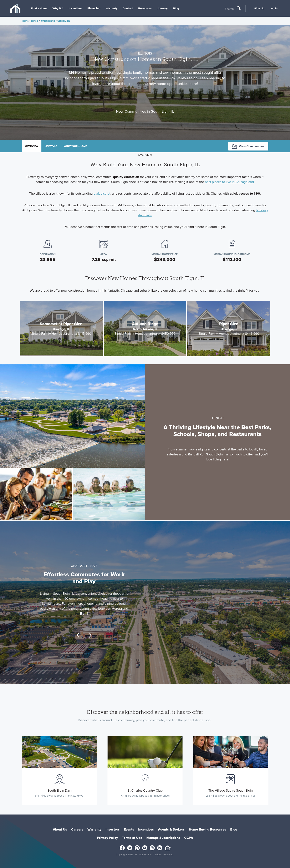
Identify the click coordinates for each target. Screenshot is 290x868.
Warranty (112, 8)
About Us (60, 829)
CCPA (189, 838)
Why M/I (58, 8)
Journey (162, 8)
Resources (145, 8)
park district (102, 193)
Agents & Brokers (171, 829)
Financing (94, 8)
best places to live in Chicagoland (229, 182)
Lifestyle (51, 146)
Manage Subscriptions (163, 838)
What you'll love (75, 146)
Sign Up (259, 8)
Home (25, 21)
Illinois (35, 21)
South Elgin (64, 21)
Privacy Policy (107, 838)
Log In (274, 8)
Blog (176, 8)
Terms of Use (132, 838)
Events (129, 829)
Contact (128, 8)
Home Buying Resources (207, 829)
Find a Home (39, 8)
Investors (113, 829)
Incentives (75, 8)
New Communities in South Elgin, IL (145, 111)
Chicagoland (48, 21)
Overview (32, 146)
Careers (77, 829)
